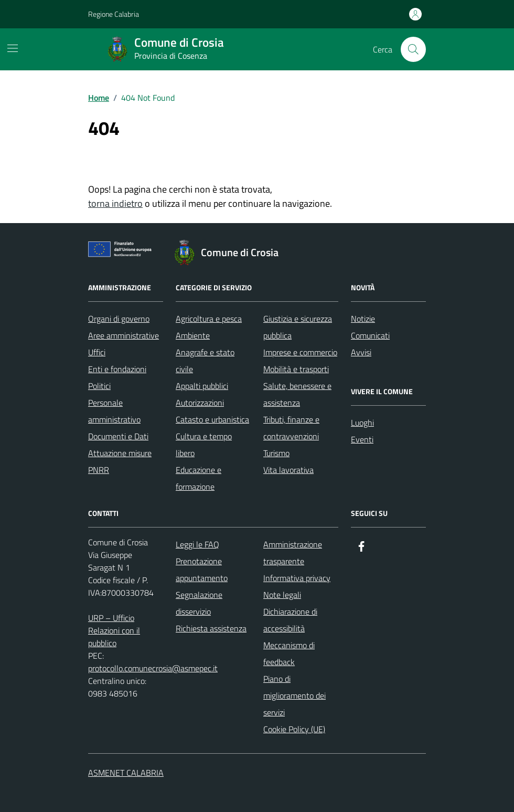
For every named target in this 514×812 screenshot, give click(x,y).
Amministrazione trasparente (293, 553)
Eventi (362, 439)
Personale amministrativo (114, 411)
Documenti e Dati (118, 436)
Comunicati (370, 335)
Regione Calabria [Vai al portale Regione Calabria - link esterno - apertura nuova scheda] (114, 14)
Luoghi (362, 423)
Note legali (282, 595)
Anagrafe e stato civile (205, 361)
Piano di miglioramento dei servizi (295, 695)
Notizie (363, 319)
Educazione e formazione (199, 478)
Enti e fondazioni (117, 369)
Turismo (276, 453)
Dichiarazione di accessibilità (290, 620)
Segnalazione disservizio (199, 603)
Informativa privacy (297, 578)
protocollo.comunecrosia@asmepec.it (153, 668)
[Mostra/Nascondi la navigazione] (13, 48)
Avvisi (361, 352)
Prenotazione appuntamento (202, 570)
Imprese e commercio (300, 352)
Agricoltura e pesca (209, 319)
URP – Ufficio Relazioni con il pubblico (114, 630)
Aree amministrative (124, 335)
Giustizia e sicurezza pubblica (298, 327)
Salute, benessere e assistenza (297, 394)
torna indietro (115, 203)
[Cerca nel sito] (413, 49)
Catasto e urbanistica (212, 419)
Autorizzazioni (200, 403)
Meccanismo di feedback (289, 653)
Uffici (97, 352)
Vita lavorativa (288, 470)
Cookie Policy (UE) (294, 729)
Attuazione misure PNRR (120, 461)
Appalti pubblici (202, 386)
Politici (99, 386)
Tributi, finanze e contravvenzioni (291, 428)
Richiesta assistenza (211, 628)
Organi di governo (119, 319)
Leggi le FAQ (197, 544)
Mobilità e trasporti (296, 369)
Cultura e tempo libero (204, 445)
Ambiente (193, 335)
